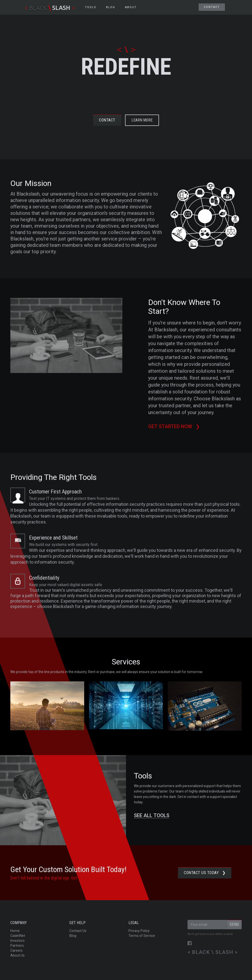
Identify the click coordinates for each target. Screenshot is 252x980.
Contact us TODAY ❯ (205, 873)
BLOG (111, 7)
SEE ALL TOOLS (152, 816)
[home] (50, 7)
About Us (17, 955)
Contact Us (78, 931)
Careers (16, 950)
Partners (17, 946)
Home (15, 931)
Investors (17, 941)
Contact (212, 7)
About (131, 7)
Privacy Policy (139, 931)
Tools (91, 7)
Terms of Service (142, 936)
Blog (73, 936)
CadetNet (18, 936)
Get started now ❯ (175, 426)
